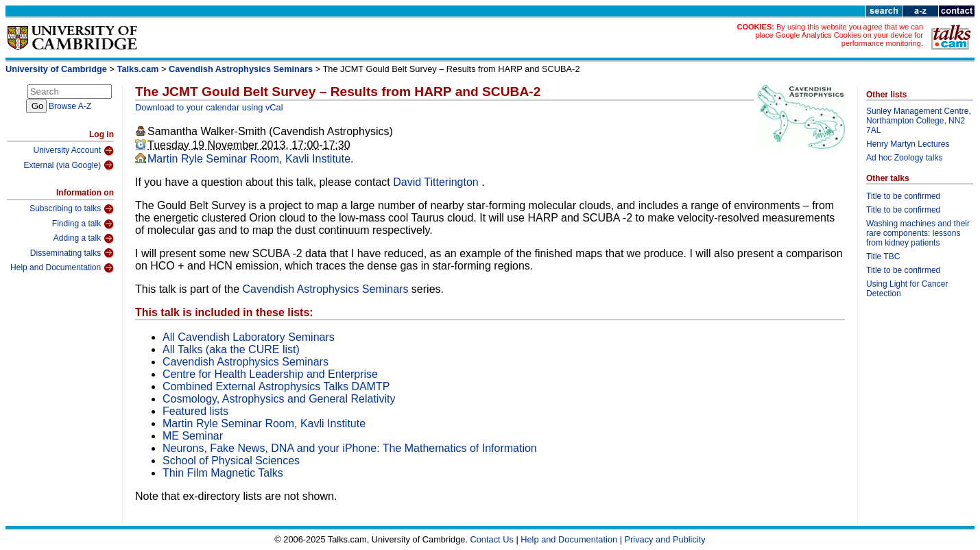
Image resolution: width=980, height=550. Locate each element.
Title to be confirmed (903, 196)
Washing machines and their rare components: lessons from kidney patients (918, 233)
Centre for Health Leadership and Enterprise (270, 374)
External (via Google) (69, 165)
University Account (73, 151)
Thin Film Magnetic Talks (223, 473)
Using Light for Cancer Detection (907, 289)
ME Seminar (193, 436)
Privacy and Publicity (665, 539)
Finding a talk (83, 224)
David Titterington (437, 182)
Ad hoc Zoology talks (904, 158)
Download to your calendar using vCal (209, 107)
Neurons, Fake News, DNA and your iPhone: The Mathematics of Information (350, 448)
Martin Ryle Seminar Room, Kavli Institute (249, 159)
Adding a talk (84, 239)
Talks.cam (138, 69)
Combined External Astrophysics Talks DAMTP (276, 386)
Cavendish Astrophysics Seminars (241, 69)
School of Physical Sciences (231, 461)
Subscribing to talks (72, 209)
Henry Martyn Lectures (908, 144)
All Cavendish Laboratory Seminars (249, 337)
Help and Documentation (62, 268)
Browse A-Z (70, 106)
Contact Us (492, 539)
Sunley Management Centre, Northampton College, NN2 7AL (919, 121)
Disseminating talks (72, 253)
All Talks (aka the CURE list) (231, 349)
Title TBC (883, 256)
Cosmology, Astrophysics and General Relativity (279, 399)
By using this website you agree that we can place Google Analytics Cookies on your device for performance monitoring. (839, 35)
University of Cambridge (56, 69)
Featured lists (195, 411)
